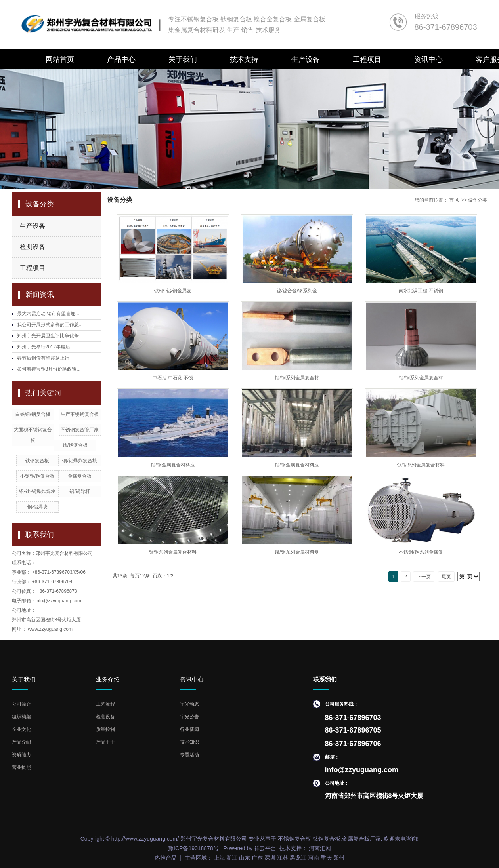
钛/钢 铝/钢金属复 (173, 291)
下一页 (424, 577)
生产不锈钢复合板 (80, 414)
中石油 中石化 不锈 (173, 378)
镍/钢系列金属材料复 (297, 552)
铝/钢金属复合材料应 (173, 465)
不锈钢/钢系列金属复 (421, 552)
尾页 (446, 577)
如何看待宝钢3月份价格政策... (49, 369)
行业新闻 (189, 729)
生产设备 (306, 59)
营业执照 (21, 767)
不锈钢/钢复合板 (37, 476)
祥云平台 (265, 848)
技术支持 (244, 59)
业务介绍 (108, 680)
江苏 (283, 858)
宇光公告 (189, 717)
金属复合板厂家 (361, 839)
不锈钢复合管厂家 (80, 430)
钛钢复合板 (37, 461)
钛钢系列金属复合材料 (421, 465)
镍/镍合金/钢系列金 (297, 291)
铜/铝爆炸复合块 (79, 461)
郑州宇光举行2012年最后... (46, 347)
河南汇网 (319, 848)
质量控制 (105, 729)
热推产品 (166, 858)
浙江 (232, 858)
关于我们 (183, 59)
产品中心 (121, 59)
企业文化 (21, 729)
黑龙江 (298, 858)
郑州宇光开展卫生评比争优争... (50, 336)
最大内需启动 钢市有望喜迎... (48, 314)
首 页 (454, 200)
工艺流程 (105, 704)
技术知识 (189, 742)
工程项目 (367, 59)
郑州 (339, 858)
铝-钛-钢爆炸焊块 (37, 491)
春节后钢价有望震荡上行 (43, 358)
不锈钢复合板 (294, 839)
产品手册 (105, 742)
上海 (220, 858)
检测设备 (33, 247)
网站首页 (60, 59)
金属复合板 (80, 476)
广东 (257, 858)
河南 (314, 858)
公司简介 (21, 704)
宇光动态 (189, 704)
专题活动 (189, 755)
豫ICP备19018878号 (193, 848)
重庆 (326, 858)
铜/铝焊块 (37, 507)
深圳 (270, 858)
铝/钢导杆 (79, 491)
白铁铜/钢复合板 (33, 414)
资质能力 (21, 755)
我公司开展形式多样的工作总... (50, 325)
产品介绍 (21, 742)
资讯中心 (428, 59)
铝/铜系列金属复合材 (297, 378)
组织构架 (21, 717)
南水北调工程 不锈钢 (421, 291)
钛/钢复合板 (75, 445)
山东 (245, 858)
